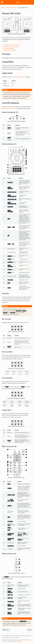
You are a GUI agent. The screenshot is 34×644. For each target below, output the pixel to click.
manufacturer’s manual (10, 109)
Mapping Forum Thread (10, 50)
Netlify (19, 641)
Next (29, 630)
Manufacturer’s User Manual (11, 47)
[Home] (3, 8)
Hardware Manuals (11, 8)
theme (17, 640)
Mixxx (18, 2)
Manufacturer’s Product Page (12, 45)
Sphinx (9, 640)
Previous (6, 630)
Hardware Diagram (9, 48)
